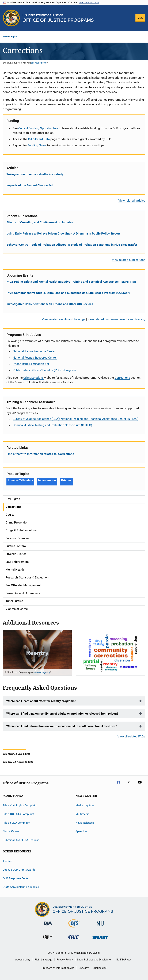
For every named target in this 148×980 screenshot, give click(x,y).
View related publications (129, 260)
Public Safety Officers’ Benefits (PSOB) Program (44, 370)
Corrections (122, 378)
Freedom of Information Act (58, 968)
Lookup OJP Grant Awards (19, 870)
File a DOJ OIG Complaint (18, 814)
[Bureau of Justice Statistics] (74, 928)
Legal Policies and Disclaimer (94, 960)
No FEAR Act (124, 960)
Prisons (66, 480)
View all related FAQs (131, 736)
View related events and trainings (64, 319)
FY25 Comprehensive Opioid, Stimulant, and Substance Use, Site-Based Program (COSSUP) (68, 293)
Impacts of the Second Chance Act (30, 185)
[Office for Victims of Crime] (74, 940)
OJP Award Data (39, 139)
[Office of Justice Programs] (11, 18)
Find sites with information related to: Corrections (40, 454)
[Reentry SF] (37, 653)
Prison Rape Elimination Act (31, 364)
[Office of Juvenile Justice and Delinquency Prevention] (48, 940)
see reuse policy (39, 63)
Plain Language (43, 960)
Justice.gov (100, 968)
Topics (14, 36)
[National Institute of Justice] (100, 926)
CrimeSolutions (33, 378)
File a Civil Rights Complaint (20, 805)
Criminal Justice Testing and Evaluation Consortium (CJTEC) (52, 425)
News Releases (85, 823)
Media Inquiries (85, 805)
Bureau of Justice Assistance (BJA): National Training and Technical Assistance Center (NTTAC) (75, 419)
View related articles (132, 201)
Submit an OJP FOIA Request (21, 840)
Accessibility (23, 960)
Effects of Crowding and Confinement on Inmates (40, 222)
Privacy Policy (65, 960)
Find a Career (11, 831)
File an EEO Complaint (16, 823)
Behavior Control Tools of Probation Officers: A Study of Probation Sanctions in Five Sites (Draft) (72, 245)
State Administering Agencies (21, 887)
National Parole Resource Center (34, 351)
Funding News (37, 145)
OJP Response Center (16, 878)
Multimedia (82, 814)
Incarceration (47, 480)
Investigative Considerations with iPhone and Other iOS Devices (50, 304)
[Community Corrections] (111, 653)
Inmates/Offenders (20, 480)
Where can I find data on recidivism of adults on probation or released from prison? (62, 714)
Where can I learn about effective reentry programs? (41, 701)
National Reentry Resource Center (35, 358)
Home (6, 36)
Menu (140, 18)
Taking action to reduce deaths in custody (35, 174)
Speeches (81, 831)
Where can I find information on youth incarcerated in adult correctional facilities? (62, 726)
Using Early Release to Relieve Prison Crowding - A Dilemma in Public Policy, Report (63, 233)
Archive (7, 861)
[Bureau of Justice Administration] (48, 926)
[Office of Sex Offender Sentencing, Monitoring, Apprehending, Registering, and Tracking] (100, 939)
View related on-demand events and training (116, 319)
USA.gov (84, 968)
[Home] (58, 18)
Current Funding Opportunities (38, 128)
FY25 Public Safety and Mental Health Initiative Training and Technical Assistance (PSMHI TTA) (71, 282)
